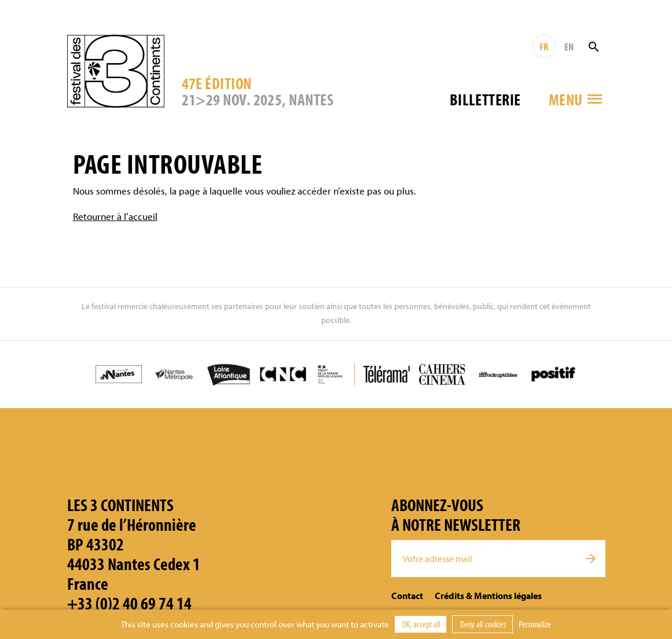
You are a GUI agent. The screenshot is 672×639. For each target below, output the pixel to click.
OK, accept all (421, 624)
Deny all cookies (482, 624)
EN (569, 47)
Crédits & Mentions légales (488, 596)
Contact (407, 596)
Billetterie (485, 99)
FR (544, 47)
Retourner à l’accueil (115, 216)
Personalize (535, 624)
